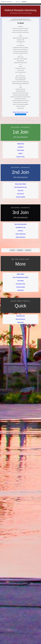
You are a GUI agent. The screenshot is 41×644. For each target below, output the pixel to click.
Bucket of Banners (20, 237)
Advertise (24, 2)
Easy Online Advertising (20, 224)
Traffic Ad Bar (20, 144)
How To (13, 250)
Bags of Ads (20, 322)
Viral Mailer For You (20, 227)
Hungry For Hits (20, 157)
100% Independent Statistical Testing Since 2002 (20, 13)
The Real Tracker (20, 287)
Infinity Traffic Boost (20, 234)
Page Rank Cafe (20, 316)
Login (24, 112)
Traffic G (20, 153)
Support (27, 112)
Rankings (18, 112)
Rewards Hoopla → (7, 2)
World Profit (20, 290)
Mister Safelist (20, 274)
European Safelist (20, 197)
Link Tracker (20, 281)
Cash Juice (20, 190)
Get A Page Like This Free (20, 114)
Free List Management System (21, 277)
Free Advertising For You (20, 187)
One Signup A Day (20, 284)
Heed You (20, 231)
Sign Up (18, 2)
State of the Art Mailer (21, 184)
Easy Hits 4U (20, 194)
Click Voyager (21, 150)
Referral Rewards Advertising (20, 10)
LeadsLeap (20, 147)
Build (21, 112)
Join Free (28, 250)
